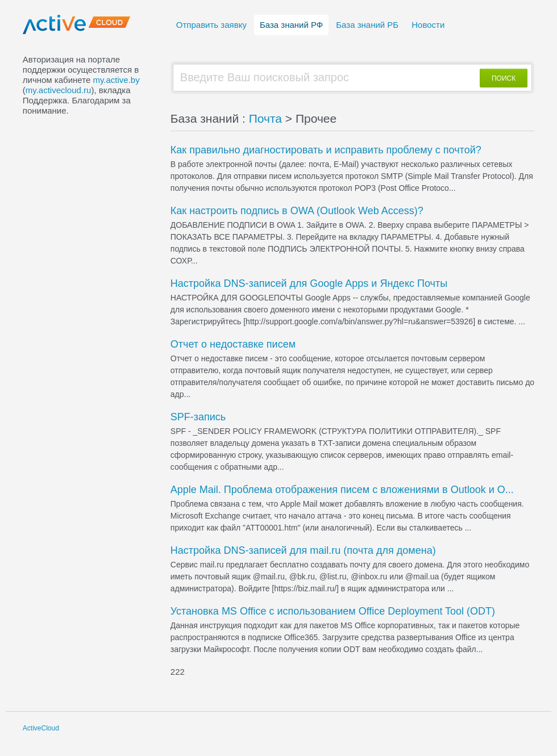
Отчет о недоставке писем (233, 344)
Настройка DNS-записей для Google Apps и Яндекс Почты (309, 283)
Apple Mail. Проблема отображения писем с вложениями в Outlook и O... (342, 490)
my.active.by (116, 80)
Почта (265, 118)
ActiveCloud (41, 728)
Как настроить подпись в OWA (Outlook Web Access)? (297, 211)
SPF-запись (198, 417)
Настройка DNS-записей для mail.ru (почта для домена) (303, 550)
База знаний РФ (291, 25)
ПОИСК (504, 78)
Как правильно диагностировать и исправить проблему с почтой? (326, 150)
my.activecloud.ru (59, 90)
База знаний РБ (367, 25)
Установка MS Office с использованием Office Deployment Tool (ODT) (333, 611)
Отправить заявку (211, 25)
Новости (428, 25)
